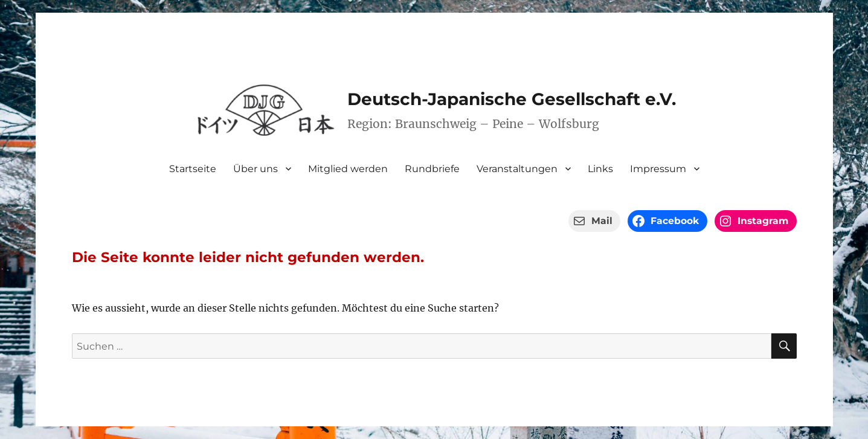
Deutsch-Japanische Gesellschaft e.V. (512, 99)
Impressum (658, 169)
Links (600, 169)
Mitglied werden (348, 169)
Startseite (193, 169)
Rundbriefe (432, 169)
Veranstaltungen (517, 169)
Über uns (256, 169)
